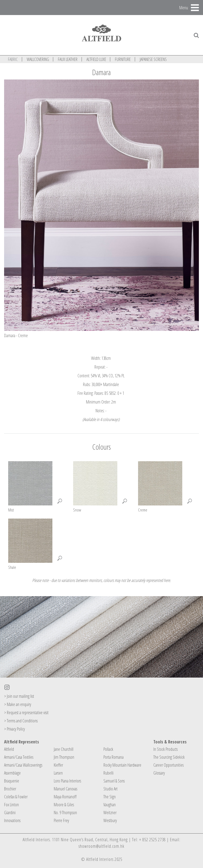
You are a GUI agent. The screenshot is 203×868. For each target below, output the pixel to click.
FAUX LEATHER (68, 59)
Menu (184, 7)
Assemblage (12, 773)
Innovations (12, 820)
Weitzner (110, 813)
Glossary (159, 773)
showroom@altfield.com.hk (101, 846)
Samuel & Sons (114, 781)
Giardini (10, 813)
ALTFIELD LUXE (96, 59)
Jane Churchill (64, 749)
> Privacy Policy (14, 729)
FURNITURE (123, 59)
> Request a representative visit (26, 713)
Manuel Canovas (65, 789)
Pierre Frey (61, 820)
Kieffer (58, 765)
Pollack (108, 749)
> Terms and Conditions (21, 721)
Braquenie (12, 781)
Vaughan (110, 805)
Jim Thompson (64, 757)
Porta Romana (114, 757)
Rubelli (108, 773)
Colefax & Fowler (16, 797)
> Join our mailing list (19, 696)
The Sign (110, 797)
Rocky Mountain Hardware (122, 765)
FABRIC (13, 59)
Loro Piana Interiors (67, 781)
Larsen (58, 773)
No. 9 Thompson (65, 813)
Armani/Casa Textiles (19, 757)
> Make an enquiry (18, 704)
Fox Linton (11, 805)
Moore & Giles (64, 805)
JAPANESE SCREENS (153, 59)
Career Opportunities (168, 765)
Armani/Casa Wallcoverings (23, 765)
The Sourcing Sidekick (169, 757)
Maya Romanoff (65, 797)
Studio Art (111, 789)
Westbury (110, 820)
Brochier (10, 789)
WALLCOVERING (38, 59)
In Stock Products (165, 749)
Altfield (9, 749)
